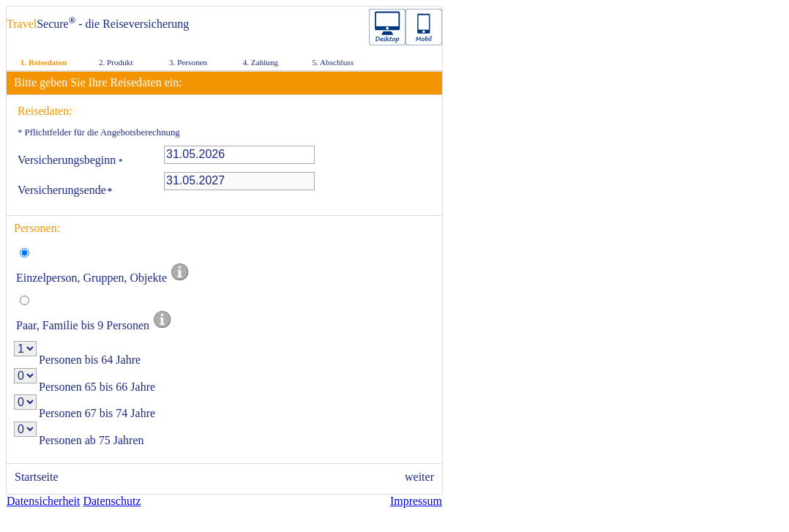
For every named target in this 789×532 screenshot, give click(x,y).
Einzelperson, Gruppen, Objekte (103, 278)
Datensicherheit (43, 501)
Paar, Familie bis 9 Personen (94, 325)
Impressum (416, 501)
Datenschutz (112, 501)
